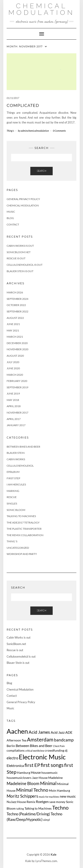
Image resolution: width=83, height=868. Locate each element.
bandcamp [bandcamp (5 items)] (64, 740)
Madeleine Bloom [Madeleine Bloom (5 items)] (23, 783)
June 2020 (13, 368)
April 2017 (14, 419)
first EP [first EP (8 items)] (32, 765)
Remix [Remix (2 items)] (31, 802)
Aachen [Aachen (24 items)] (17, 731)
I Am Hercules (16, 484)
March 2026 (15, 292)
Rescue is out (16, 258)
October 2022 (16, 305)
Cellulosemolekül (20, 466)
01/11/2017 (13, 98)
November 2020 (17, 349)
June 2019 (13, 394)
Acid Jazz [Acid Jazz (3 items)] (58, 732)
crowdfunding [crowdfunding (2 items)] (54, 750)
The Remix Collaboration (25, 535)
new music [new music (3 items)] (68, 796)
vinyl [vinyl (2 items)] (46, 820)
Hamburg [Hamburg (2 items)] (24, 773)
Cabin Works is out (20, 246)
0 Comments (59, 131)
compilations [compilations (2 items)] (16, 750)
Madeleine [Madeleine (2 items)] (55, 778)
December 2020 (17, 343)
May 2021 (13, 330)
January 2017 (16, 425)
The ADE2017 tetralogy (23, 523)
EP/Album (13, 472)
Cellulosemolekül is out (25, 265)
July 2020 (13, 362)
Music (11, 212)
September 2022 (17, 311)
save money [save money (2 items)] (57, 802)
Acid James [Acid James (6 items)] (39, 732)
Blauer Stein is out (20, 271)
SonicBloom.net (19, 252)
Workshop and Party (22, 554)
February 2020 (17, 381)
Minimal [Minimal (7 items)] (48, 783)
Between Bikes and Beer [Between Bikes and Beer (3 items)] (34, 746)
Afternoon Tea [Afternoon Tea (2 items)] (16, 740)
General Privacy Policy (23, 199)
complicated (23, 106)
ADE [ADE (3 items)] (69, 732)
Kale (54, 855)
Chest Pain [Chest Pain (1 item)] (59, 746)
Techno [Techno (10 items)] (60, 808)
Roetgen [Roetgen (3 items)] (42, 802)
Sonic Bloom (16, 510)
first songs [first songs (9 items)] (52, 765)
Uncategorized (18, 548)
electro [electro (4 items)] (12, 758)
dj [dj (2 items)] (66, 750)
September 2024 (17, 299)
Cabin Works (16, 459)
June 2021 (13, 324)
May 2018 (13, 400)
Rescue (12, 497)
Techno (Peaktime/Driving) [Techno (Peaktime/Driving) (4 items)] (28, 814)
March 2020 (15, 375)
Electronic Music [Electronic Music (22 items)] (42, 757)
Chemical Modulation (41, 9)
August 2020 (15, 356)
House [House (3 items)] (36, 772)
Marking (13, 491)
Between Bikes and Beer (23, 447)
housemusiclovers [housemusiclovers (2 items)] (19, 778)
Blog (10, 218)
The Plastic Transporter (24, 529)
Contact (13, 224)
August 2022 (15, 318)
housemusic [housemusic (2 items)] (50, 773)
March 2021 (15, 337)
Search (41, 171)
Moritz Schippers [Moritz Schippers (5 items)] (22, 796)
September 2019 (17, 387)
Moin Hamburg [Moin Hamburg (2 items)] (59, 790)
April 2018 (14, 406)
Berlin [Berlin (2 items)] (11, 746)
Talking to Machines (21, 516)
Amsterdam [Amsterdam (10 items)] (40, 739)
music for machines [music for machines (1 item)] (49, 797)
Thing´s (10, 131)
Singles (12, 503)
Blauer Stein (16, 453)
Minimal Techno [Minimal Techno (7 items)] (32, 790)
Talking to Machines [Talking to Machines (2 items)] (38, 808)
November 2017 (17, 413)
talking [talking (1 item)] (20, 809)
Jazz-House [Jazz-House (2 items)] (40, 778)
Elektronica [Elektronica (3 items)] (15, 765)
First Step (13, 478)
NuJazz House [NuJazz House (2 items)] (16, 802)
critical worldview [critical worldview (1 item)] (35, 751)
